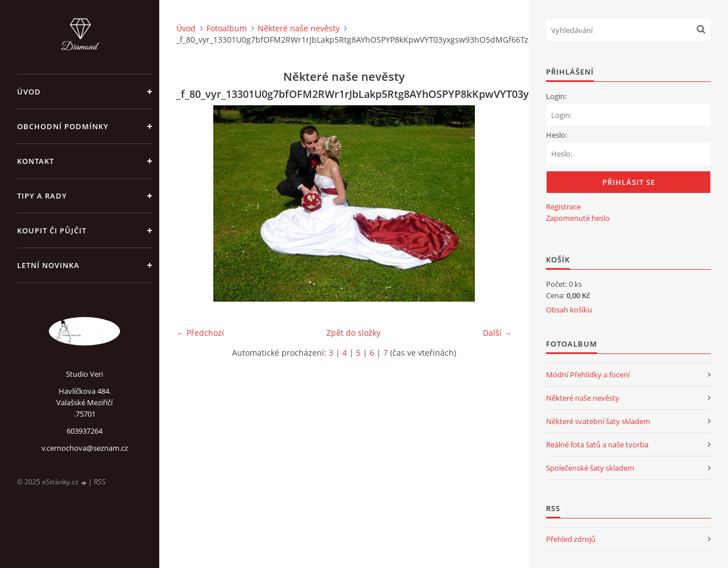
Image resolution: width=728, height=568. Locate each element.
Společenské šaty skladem (590, 468)
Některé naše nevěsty (299, 28)
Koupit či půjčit (52, 231)
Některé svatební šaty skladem (598, 421)
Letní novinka (48, 265)
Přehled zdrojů (571, 539)
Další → (497, 333)
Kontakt (36, 161)
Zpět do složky (353, 333)
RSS (100, 482)
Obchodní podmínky (63, 126)
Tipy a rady (42, 196)
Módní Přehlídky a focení (588, 374)
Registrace (563, 207)
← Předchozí (200, 333)
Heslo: (557, 135)
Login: (556, 96)
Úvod (29, 92)
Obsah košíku (569, 310)
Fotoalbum (227, 28)
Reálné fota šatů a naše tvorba (597, 444)
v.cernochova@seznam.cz (85, 448)
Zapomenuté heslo (578, 218)
